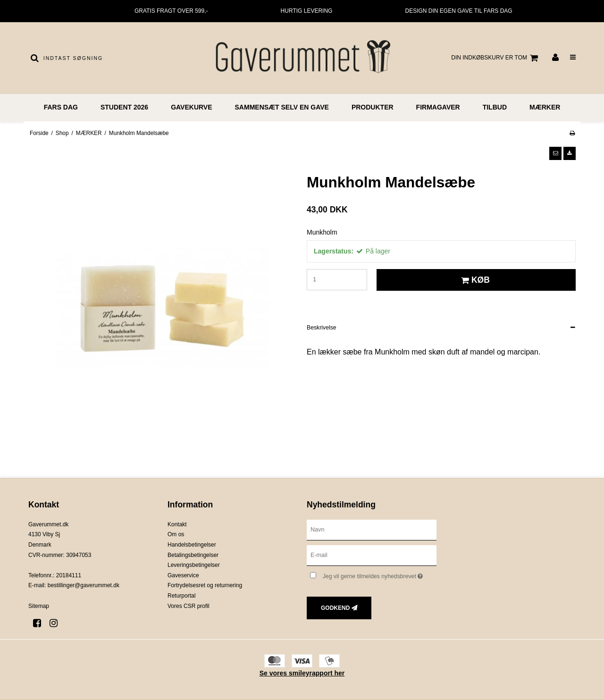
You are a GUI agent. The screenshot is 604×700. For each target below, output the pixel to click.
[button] (555, 153)
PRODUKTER (373, 107)
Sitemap (39, 606)
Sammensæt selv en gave (282, 107)
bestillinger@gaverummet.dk (84, 585)
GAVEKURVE (191, 107)
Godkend (335, 608)
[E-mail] (372, 555)
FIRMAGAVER (438, 107)
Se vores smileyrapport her (302, 673)
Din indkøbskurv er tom (496, 58)
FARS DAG (61, 107)
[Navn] (372, 529)
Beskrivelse (322, 328)
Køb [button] (474, 280)
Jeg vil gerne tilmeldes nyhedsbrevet (380, 575)
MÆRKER (545, 107)
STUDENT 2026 (124, 107)
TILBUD (495, 107)
